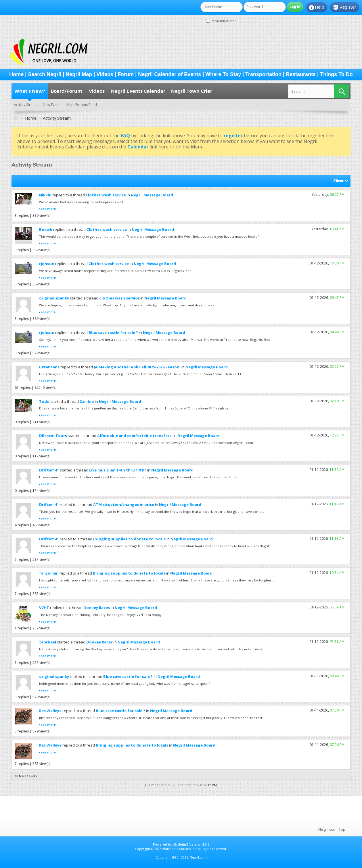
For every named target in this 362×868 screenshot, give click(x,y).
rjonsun (47, 264)
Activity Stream (26, 105)
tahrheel (48, 642)
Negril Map (79, 74)
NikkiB (45, 195)
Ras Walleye (50, 711)
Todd (44, 401)
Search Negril (45, 74)
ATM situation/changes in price (124, 504)
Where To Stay (223, 74)
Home (16, 74)
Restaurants (301, 74)
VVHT (44, 608)
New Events (52, 105)
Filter (338, 181)
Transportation (263, 74)
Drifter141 (49, 470)
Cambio (87, 401)
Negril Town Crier (192, 91)
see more (48, 209)
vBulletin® (181, 844)
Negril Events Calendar (138, 91)
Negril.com (327, 829)
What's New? (30, 91)
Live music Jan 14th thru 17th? (118, 470)
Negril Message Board (152, 195)
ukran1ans (49, 367)
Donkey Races (97, 608)
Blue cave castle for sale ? (113, 332)
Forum (126, 74)
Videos (105, 74)
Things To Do (336, 74)
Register (345, 7)
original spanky (54, 298)
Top (342, 829)
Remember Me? (221, 21)
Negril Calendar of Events (169, 74)
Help (317, 7)
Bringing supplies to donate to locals (129, 539)
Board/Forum (66, 91)
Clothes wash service (106, 195)
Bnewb (46, 229)
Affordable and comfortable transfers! (135, 436)
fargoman (49, 573)
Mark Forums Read (82, 105)
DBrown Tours (53, 436)
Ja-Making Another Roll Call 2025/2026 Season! (137, 367)
